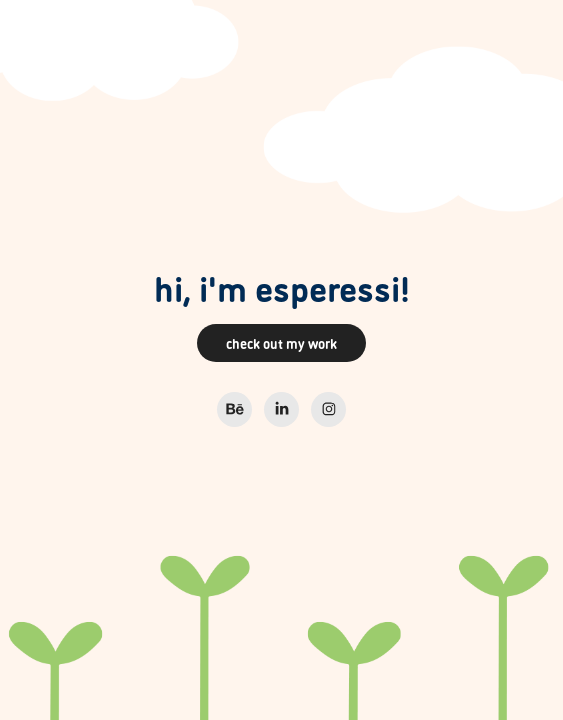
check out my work (281, 342)
